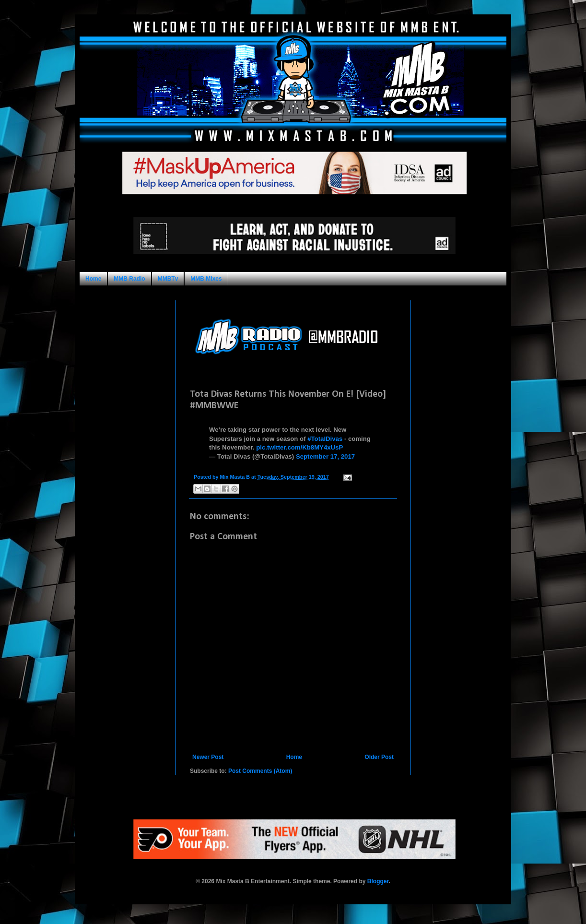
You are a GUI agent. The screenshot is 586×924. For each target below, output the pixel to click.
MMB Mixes (206, 279)
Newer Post (208, 757)
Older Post (379, 757)
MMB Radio (129, 279)
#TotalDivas (325, 439)
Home (93, 279)
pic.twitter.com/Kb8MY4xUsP (299, 447)
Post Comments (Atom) (260, 771)
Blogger (378, 881)
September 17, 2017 (325, 456)
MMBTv (168, 279)
